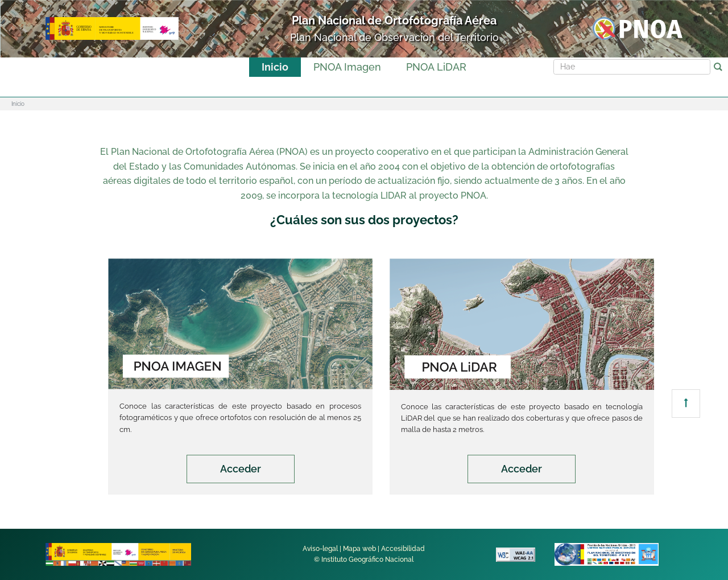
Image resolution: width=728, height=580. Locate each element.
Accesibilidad (403, 549)
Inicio (275, 67)
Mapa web (359, 549)
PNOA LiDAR (436, 67)
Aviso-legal (320, 549)
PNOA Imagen (347, 67)
